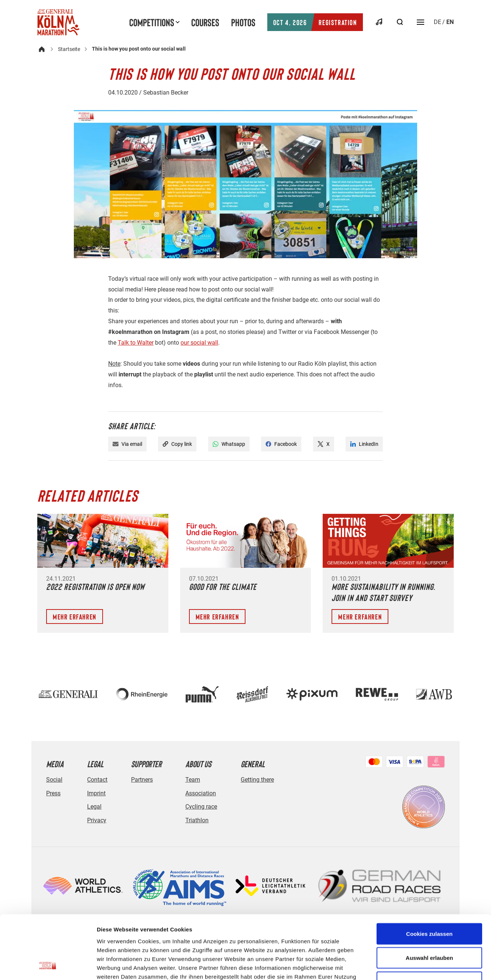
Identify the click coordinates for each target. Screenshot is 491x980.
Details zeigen (393, 965)
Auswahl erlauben (429, 899)
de (437, 22)
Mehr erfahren (75, 617)
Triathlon (197, 820)
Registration (315, 22)
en (450, 22)
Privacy (97, 820)
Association (201, 793)
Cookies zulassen (429, 874)
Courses (205, 22)
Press (53, 793)
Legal (94, 807)
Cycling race (201, 807)
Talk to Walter (136, 343)
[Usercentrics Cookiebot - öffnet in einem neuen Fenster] (48, 966)
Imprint (96, 793)
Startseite (69, 49)
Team (193, 780)
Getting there (257, 780)
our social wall (199, 343)
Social (54, 780)
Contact (97, 780)
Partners (142, 780)
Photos (243, 22)
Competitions (152, 22)
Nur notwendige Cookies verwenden (429, 927)
